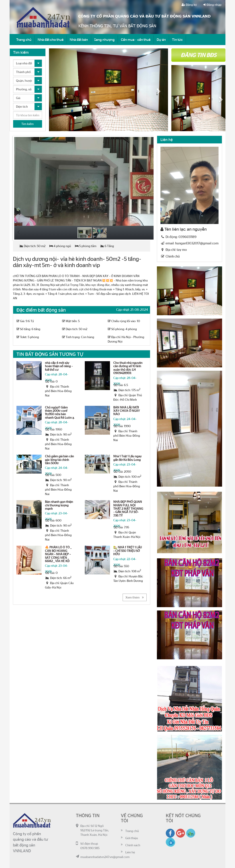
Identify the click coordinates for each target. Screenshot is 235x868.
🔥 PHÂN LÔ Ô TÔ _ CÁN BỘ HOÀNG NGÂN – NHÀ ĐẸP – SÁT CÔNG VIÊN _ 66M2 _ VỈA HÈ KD (58, 554)
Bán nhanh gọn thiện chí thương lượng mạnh (59, 505)
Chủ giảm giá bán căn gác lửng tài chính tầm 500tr (59, 460)
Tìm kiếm (27, 124)
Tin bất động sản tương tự (50, 354)
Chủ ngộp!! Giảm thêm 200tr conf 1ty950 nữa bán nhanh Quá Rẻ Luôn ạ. (60, 412)
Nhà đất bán (79, 40)
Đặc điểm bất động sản (41, 310)
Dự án (161, 40)
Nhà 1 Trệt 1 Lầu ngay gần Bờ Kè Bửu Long (127, 458)
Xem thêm (135, 597)
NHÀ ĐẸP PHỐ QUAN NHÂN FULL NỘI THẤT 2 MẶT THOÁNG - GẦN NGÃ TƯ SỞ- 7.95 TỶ (128, 509)
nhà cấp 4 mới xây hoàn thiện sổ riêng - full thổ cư (59, 366)
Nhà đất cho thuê (51, 40)
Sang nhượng (104, 40)
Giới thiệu (132, 838)
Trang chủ (24, 40)
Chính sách (133, 845)
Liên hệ (130, 852)
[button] (58, 90)
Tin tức (177, 40)
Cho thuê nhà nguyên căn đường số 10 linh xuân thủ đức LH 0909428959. (128, 368)
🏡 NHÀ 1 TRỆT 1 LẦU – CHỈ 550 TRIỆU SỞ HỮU (128, 551)
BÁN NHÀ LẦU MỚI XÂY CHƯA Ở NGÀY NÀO (127, 411)
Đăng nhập (212, 5)
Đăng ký (189, 5)
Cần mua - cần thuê (136, 40)
